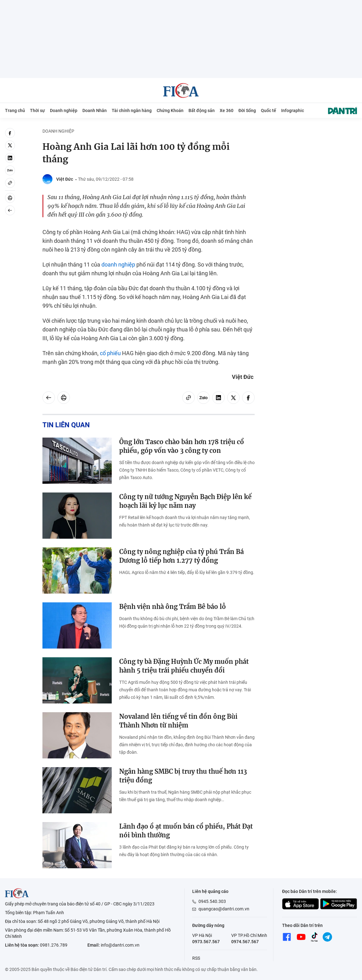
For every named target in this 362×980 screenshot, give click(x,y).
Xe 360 (227, 110)
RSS (196, 958)
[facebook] (10, 133)
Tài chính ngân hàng (132, 110)
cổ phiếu (110, 353)
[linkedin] (10, 158)
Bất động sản (202, 110)
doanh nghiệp (118, 265)
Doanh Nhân (95, 110)
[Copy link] (10, 183)
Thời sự (37, 110)
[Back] (10, 210)
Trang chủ (15, 110)
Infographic (293, 110)
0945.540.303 (212, 901)
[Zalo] (10, 170)
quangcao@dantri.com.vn (224, 909)
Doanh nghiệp (64, 110)
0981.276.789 (54, 945)
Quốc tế (269, 110)
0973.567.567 (206, 942)
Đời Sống (247, 110)
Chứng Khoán (170, 110)
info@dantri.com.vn (120, 945)
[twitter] (10, 145)
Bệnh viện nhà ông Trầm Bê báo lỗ (173, 607)
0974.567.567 (245, 942)
